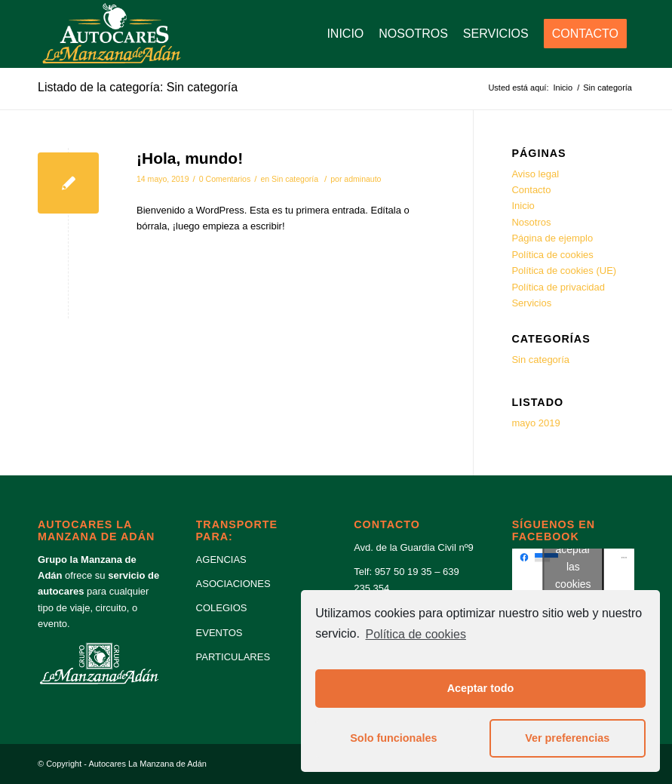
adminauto (362, 179)
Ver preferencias (567, 738)
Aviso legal (535, 174)
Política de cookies (416, 634)
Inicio (523, 206)
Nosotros (531, 222)
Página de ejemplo (552, 238)
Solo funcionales (393, 738)
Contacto (531, 190)
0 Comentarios (225, 179)
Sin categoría (295, 179)
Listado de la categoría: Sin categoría (138, 87)
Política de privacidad (558, 287)
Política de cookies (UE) (564, 271)
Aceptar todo (481, 688)
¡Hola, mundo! (190, 158)
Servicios (531, 303)
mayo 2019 (535, 423)
